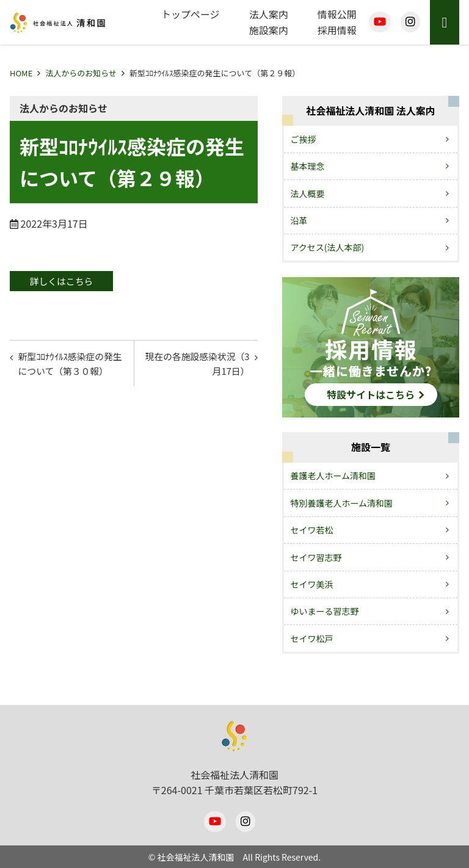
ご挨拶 (304, 139)
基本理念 (308, 166)
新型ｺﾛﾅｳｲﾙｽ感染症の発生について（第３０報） (73, 367)
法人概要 (308, 193)
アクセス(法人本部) (328, 247)
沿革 (299, 220)
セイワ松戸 (312, 638)
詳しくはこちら (68, 281)
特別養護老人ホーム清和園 (342, 503)
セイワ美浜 (312, 584)
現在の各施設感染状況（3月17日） (199, 367)
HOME (21, 73)
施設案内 (269, 30)
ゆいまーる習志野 (325, 611)
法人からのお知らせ (81, 73)
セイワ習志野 (316, 557)
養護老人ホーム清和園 (333, 476)
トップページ (191, 14)
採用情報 (337, 30)
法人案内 (269, 14)
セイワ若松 (312, 530)
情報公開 (337, 14)
